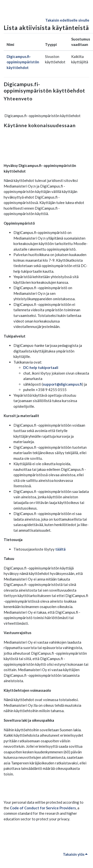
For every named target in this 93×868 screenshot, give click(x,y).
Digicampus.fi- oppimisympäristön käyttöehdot (23, 62)
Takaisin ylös (75, 854)
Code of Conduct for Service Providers (43, 808)
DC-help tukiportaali (41, 367)
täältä (60, 549)
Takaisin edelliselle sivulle (67, 20)
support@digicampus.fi (62, 384)
